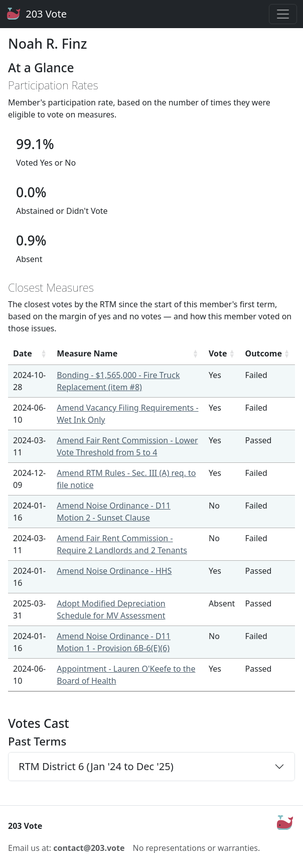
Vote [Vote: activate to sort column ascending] (218, 353)
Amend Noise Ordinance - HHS (114, 571)
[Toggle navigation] (283, 14)
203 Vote (36, 14)
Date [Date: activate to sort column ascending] (23, 353)
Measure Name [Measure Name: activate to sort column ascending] (87, 353)
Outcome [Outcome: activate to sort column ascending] (264, 353)
